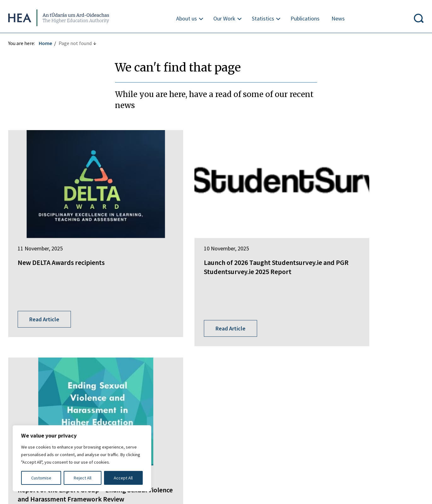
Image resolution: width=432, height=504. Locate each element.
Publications (305, 18)
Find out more (25, 384)
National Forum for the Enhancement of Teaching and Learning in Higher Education (210, 374)
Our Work (224, 18)
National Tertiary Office (176, 388)
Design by (31, 493)
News (338, 18)
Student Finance (168, 359)
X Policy (380, 421)
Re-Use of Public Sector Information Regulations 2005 (301, 421)
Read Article (46, 275)
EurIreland (162, 347)
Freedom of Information (36, 421)
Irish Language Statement (103, 421)
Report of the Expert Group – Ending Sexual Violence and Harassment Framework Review (356, 244)
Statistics (263, 18)
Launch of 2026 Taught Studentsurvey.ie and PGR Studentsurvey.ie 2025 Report (204, 244)
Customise (41, 478)
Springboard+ (166, 335)
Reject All (83, 478)
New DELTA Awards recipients (62, 235)
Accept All (123, 478)
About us (187, 18)
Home (47, 43)
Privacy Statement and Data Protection (187, 421)
